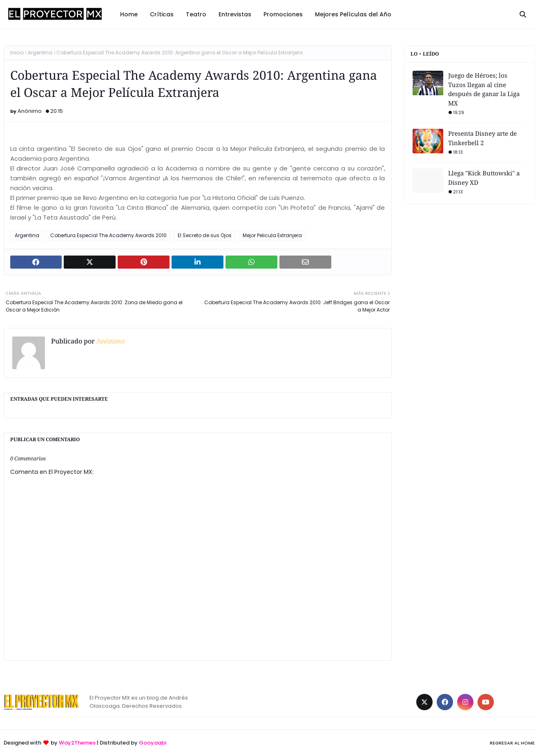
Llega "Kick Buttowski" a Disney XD (484, 178)
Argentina (40, 53)
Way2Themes (77, 743)
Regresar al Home (512, 743)
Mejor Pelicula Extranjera (272, 235)
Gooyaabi (153, 743)
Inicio (17, 53)
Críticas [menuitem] (162, 14)
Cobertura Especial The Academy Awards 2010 (108, 235)
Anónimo (30, 111)
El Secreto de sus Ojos (205, 235)
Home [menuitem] (129, 14)
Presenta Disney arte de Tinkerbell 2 (482, 138)
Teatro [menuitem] (196, 14)
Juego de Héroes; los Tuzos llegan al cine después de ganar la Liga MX (484, 89)
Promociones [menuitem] (283, 14)
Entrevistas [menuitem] (235, 14)
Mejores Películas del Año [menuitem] (353, 14)
